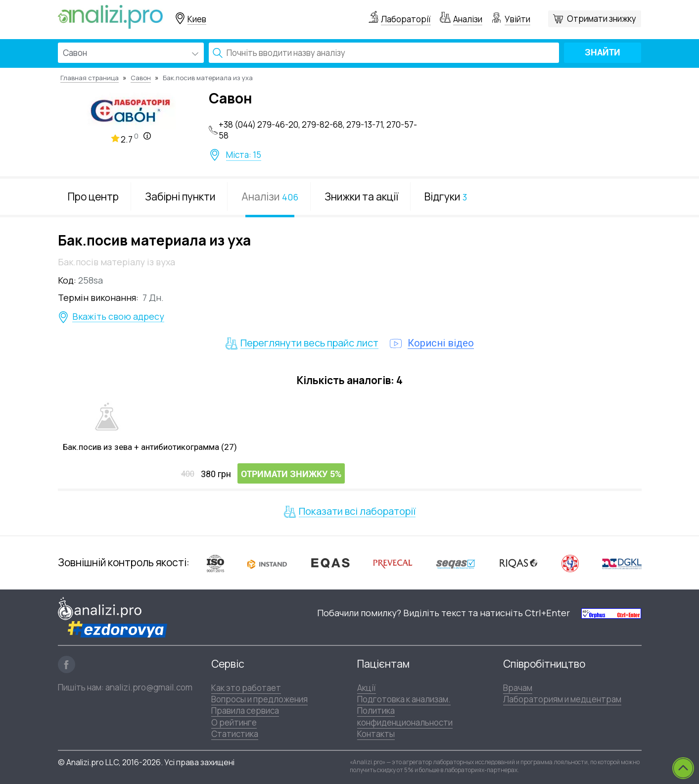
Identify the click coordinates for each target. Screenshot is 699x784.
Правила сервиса (245, 710)
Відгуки (446, 196)
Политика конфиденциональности (405, 716)
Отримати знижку (602, 19)
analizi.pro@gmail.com (149, 687)
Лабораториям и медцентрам (562, 699)
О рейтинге (234, 722)
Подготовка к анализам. (404, 699)
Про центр (93, 196)
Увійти (517, 19)
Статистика (235, 734)
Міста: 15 (244, 155)
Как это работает (246, 688)
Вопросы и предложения (259, 699)
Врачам (518, 688)
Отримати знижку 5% (291, 474)
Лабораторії (406, 19)
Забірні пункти (180, 196)
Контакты (376, 734)
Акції (367, 688)
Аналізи (468, 19)
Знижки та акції (361, 196)
